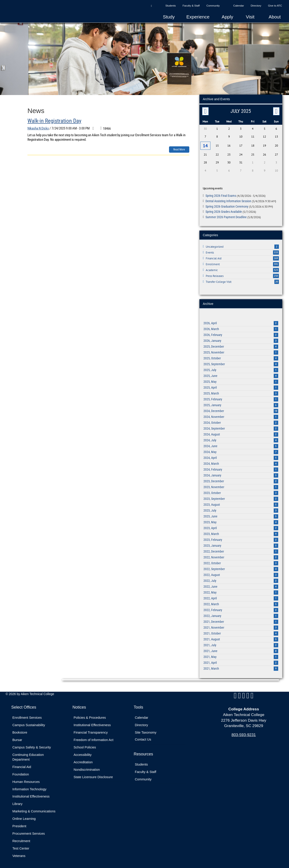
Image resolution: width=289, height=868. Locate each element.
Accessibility (83, 753)
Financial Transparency (91, 731)
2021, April (241, 661)
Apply (227, 17)
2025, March (241, 392)
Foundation (21, 773)
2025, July (241, 368)
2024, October (241, 421)
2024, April (241, 456)
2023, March (241, 532)
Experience (198, 17)
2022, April (241, 597)
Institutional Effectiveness (31, 795)
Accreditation (83, 761)
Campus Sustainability (29, 723)
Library (17, 802)
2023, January (241, 544)
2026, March (241, 327)
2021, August (241, 638)
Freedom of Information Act (94, 738)
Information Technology (29, 787)
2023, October (241, 491)
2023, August (241, 503)
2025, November (241, 351)
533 (276, 251)
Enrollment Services (27, 716)
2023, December (241, 480)
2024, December (241, 409)
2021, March (241, 667)
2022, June (241, 585)
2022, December (241, 550)
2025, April (241, 386)
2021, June (241, 649)
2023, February (241, 538)
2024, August (241, 433)
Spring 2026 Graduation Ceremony (239, 205)
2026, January (241, 339)
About (275, 17)
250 (276, 274)
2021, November (241, 626)
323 (276, 268)
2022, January (241, 614)
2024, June (241, 444)
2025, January (241, 403)
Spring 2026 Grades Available (231, 210)
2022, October (241, 562)
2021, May (241, 655)
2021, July (241, 644)
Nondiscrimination (87, 768)
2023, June (241, 515)
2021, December (241, 620)
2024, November (241, 415)
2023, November (241, 485)
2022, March (241, 603)
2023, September (241, 497)
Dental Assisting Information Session (241, 199)
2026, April (241, 322)
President (19, 825)
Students (171, 6)
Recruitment (21, 839)
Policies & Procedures (90, 716)
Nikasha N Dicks (38, 128)
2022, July (241, 579)
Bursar (17, 738)
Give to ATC (275, 6)
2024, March (241, 462)
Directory (256, 6)
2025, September (241, 363)
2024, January (241, 474)
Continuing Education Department (28, 756)
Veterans (19, 854)
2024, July (241, 439)
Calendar (239, 6)
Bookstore (20, 731)
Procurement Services (29, 832)
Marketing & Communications (34, 810)
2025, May (241, 380)
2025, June (241, 374)
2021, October (241, 632)
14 (205, 145)
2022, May (241, 591)
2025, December (241, 345)
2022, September (241, 567)
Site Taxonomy (146, 731)
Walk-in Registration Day (54, 121)
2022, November (241, 556)
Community (213, 6)
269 (276, 257)
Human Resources (26, 780)
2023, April (241, 526)
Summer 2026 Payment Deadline (233, 215)
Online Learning (24, 817)
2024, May (241, 450)
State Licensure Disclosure (93, 775)
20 (277, 280)
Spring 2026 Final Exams (236, 194)
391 (276, 263)
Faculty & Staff (191, 6)
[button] (151, 6)
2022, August (241, 573)
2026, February (241, 333)
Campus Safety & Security (32, 746)
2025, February (241, 398)
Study (169, 17)
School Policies (85, 746)
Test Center (21, 847)
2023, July (241, 509)
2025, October (241, 357)
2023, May (241, 521)
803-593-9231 (244, 733)
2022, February (241, 608)
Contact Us (143, 738)
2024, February (241, 468)
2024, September (241, 427)
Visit (250, 17)
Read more (179, 150)
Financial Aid (22, 765)
